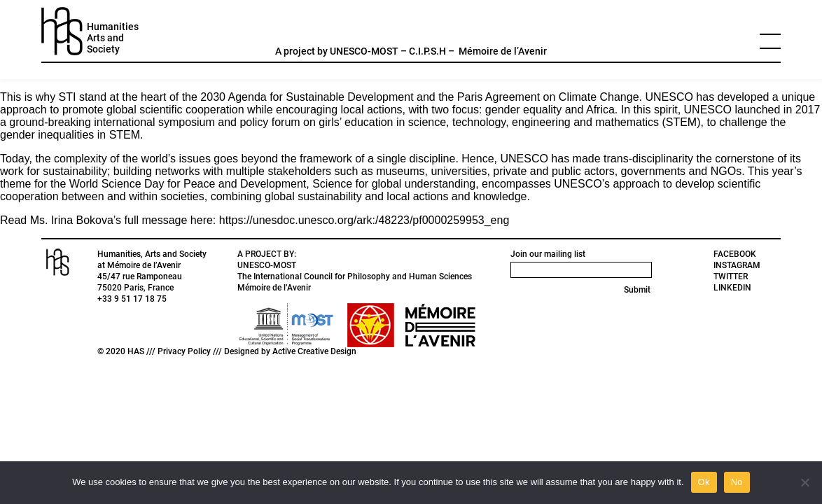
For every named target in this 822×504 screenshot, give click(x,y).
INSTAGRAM (737, 265)
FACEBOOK (735, 254)
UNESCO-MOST (364, 51)
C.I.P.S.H (427, 51)
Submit (637, 290)
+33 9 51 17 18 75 (132, 299)
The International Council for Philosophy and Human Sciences (355, 276)
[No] (804, 482)
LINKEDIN (732, 288)
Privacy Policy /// (191, 351)
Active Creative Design (314, 351)
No (737, 482)
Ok (704, 482)
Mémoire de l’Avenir (503, 51)
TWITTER (731, 276)
